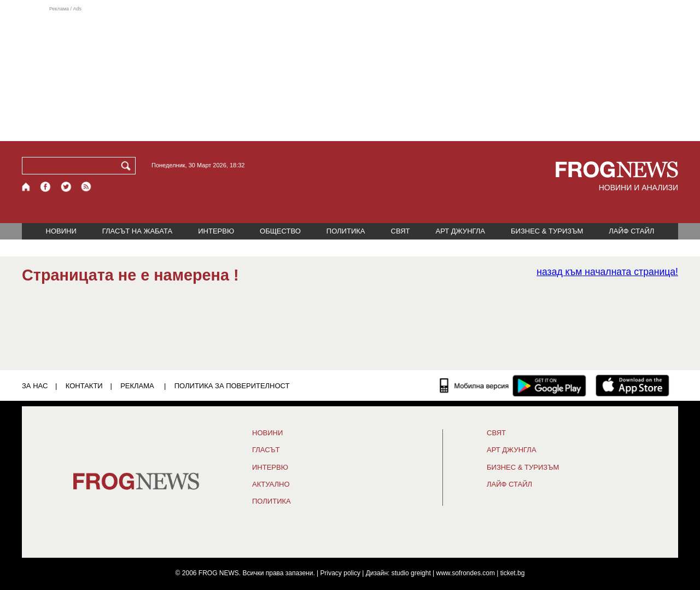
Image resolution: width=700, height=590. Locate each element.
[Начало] (27, 187)
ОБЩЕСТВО (280, 231)
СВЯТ (401, 231)
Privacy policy (340, 573)
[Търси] (128, 166)
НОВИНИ (61, 231)
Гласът (266, 450)
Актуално (271, 484)
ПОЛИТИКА (346, 231)
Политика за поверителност (232, 386)
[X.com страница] (66, 187)
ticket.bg (513, 573)
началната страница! (607, 272)
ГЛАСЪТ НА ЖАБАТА (137, 231)
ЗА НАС (35, 386)
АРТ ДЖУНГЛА (460, 231)
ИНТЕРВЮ (216, 231)
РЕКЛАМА (137, 386)
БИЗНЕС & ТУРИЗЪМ (547, 231)
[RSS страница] (86, 187)
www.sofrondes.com (466, 573)
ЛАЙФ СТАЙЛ (631, 231)
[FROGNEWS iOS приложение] (632, 385)
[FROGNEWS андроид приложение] (549, 385)
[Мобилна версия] (474, 385)
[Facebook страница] (46, 187)
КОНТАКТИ (84, 386)
